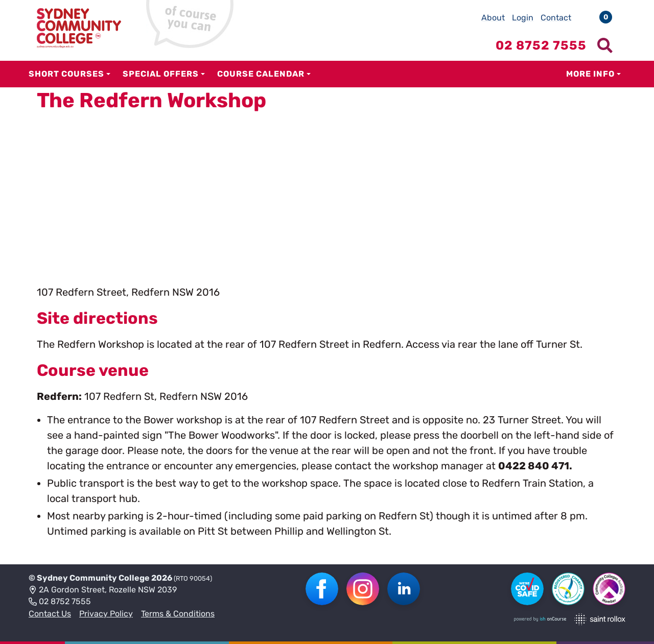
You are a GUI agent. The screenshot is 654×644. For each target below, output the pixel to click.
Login (523, 18)
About (493, 18)
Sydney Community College (93, 578)
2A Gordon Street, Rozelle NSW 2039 (103, 590)
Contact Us (50, 614)
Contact (556, 18)
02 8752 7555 (60, 602)
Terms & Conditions (178, 614)
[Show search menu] (605, 45)
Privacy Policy (106, 614)
